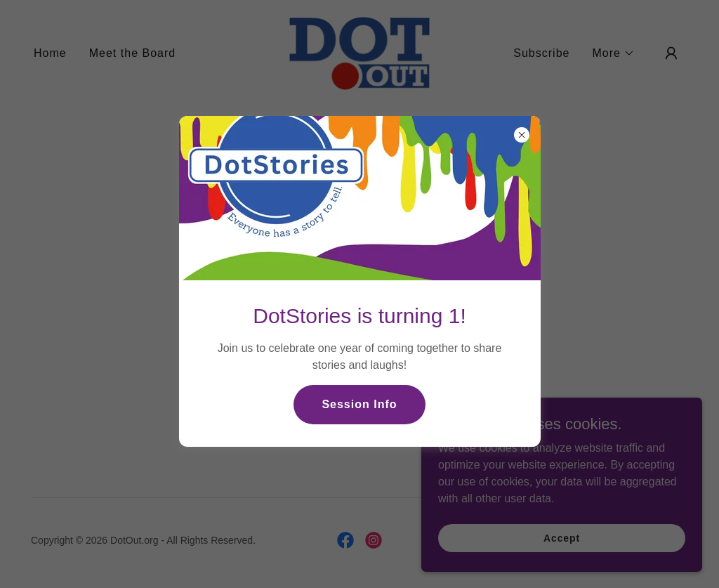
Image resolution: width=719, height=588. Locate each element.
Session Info (359, 404)
